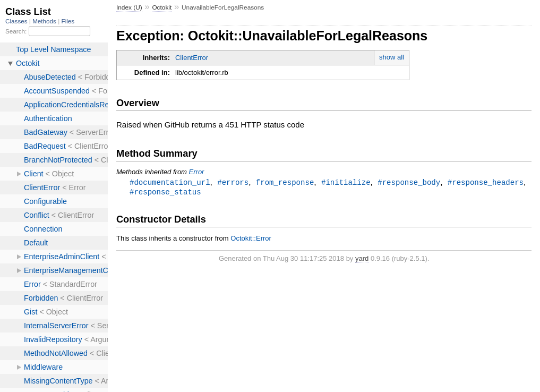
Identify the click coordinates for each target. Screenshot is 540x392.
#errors (233, 182)
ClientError (192, 58)
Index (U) (129, 7)
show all (392, 57)
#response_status (165, 193)
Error (197, 172)
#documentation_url (170, 182)
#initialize (346, 182)
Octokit (162, 7)
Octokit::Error (251, 239)
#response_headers (486, 182)
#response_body (409, 182)
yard (362, 259)
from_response (285, 182)
